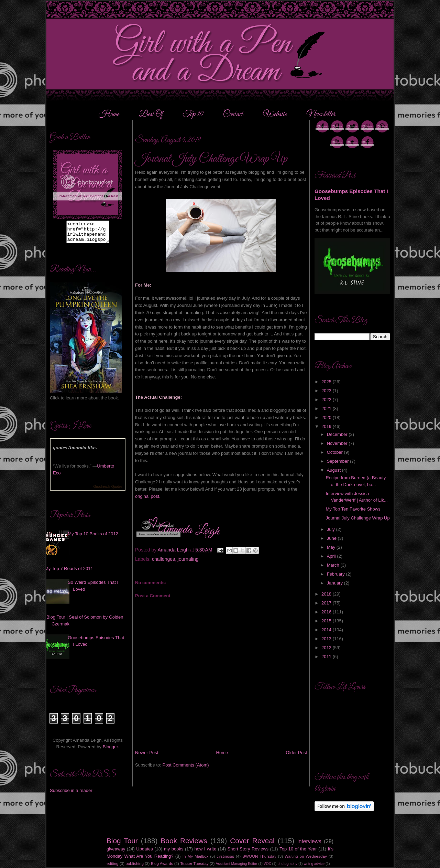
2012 (327, 648)
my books (174, 849)
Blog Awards (162, 863)
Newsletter (321, 115)
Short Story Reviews (248, 849)
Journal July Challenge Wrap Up (357, 518)
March (334, 565)
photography (287, 864)
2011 (327, 657)
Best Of (151, 115)
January (335, 583)
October (335, 452)
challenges (163, 559)
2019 (327, 426)
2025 (327, 382)
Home (109, 115)
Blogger (110, 751)
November (338, 443)
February (337, 574)
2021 (327, 409)
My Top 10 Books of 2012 (93, 538)
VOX (267, 864)
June (332, 538)
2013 (327, 639)
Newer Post (147, 753)
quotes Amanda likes (75, 452)
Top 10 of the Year (298, 849)
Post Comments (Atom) (186, 765)
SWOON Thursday (259, 856)
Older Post (296, 753)
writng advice (314, 864)
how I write (206, 849)
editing (112, 863)
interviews (309, 841)
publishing (135, 863)
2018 (327, 594)
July (332, 529)
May (332, 547)
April (332, 556)
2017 (327, 603)
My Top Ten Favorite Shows (353, 509)
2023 (327, 391)
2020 (327, 417)
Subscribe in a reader (71, 795)
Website (275, 115)
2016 (327, 612)
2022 (327, 400)
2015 (327, 621)
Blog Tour (122, 841)
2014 (327, 630)
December (338, 434)
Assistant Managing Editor (237, 864)
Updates (144, 849)
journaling (188, 559)
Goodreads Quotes (108, 491)
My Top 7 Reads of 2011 (69, 573)
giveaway (116, 849)
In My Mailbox (195, 856)
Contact (233, 115)
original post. (148, 496)
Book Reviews (184, 841)
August (334, 470)
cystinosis (225, 856)
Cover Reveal (252, 841)
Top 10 (194, 115)
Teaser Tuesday (194, 863)
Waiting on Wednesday (306, 856)
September (338, 461)
